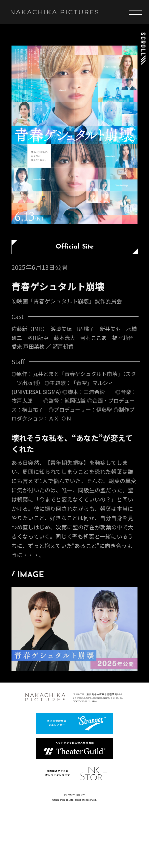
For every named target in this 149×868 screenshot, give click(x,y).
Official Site (75, 247)
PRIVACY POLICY (75, 795)
